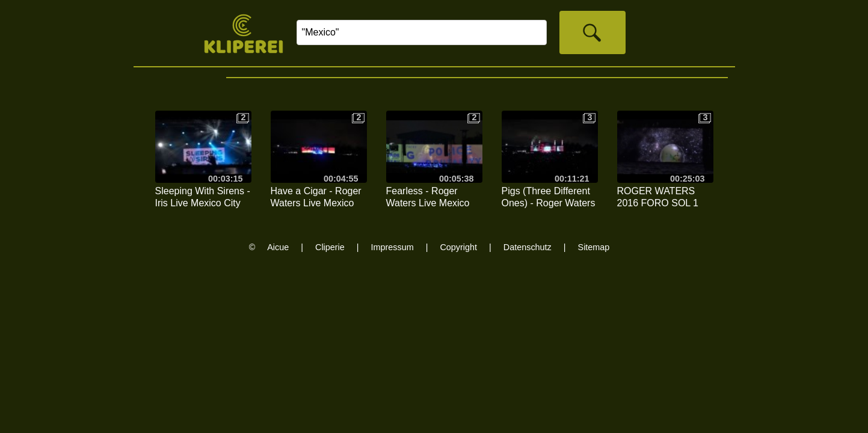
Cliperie (330, 247)
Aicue (278, 247)
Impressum (392, 247)
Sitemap (594, 247)
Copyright (458, 247)
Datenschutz (528, 247)
